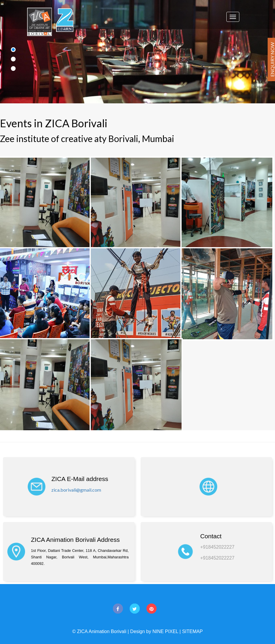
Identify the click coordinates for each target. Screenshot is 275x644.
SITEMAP (192, 631)
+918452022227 (217, 547)
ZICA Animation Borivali (102, 631)
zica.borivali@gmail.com (76, 490)
